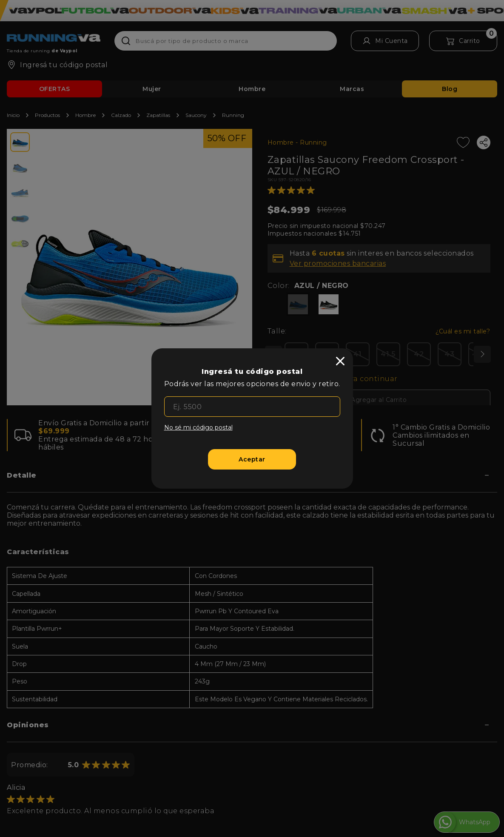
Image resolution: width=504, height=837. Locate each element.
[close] (340, 361)
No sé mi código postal (198, 427)
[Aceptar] (252, 459)
